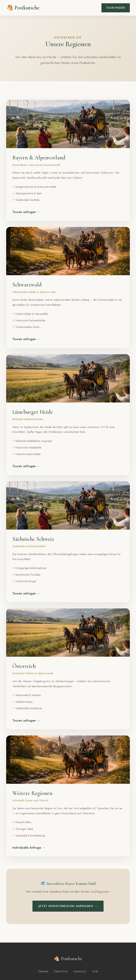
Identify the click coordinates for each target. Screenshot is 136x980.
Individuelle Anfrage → (29, 848)
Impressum (80, 971)
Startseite (43, 971)
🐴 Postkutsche (23, 8)
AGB (95, 971)
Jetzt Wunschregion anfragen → (68, 906)
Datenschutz (61, 971)
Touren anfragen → (26, 212)
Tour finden (116, 8)
